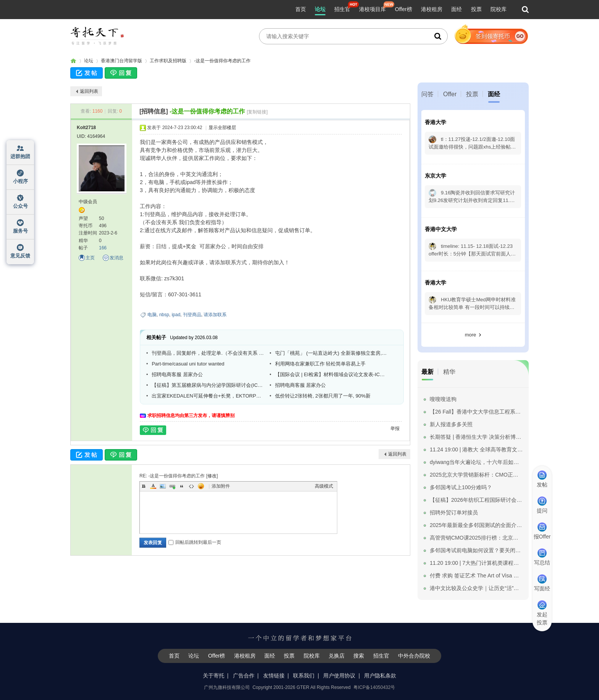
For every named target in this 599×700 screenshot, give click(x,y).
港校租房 (432, 9)
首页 (301, 9)
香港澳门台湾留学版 (121, 61)
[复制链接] (257, 112)
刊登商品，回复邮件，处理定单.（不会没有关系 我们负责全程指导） (208, 353)
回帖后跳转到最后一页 (195, 542)
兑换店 (337, 656)
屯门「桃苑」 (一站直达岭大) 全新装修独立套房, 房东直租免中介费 (331, 353)
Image (163, 486)
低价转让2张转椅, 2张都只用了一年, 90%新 (323, 396)
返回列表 (89, 91)
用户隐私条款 (380, 676)
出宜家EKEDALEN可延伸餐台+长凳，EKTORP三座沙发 (208, 396)
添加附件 (221, 486)
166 (103, 248)
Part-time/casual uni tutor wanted (188, 364)
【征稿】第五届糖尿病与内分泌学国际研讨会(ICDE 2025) (208, 385)
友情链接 (274, 676)
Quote (182, 486)
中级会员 (88, 202)
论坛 (320, 9)
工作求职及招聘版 (168, 61)
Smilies (201, 486)
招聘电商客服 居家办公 (177, 374)
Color (153, 486)
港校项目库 (372, 9)
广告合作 (244, 676)
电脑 (152, 315)
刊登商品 (192, 315)
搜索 (359, 656)
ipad (176, 315)
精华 (449, 372)
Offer (450, 94)
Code (191, 486)
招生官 (342, 9)
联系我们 (304, 676)
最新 (427, 372)
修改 (212, 476)
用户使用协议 (339, 676)
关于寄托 (214, 676)
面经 (457, 9)
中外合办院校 (414, 656)
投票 (476, 9)
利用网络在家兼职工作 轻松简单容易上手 (321, 364)
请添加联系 (215, 315)
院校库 (499, 9)
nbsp (164, 315)
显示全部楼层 (222, 128)
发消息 (117, 258)
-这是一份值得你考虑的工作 (222, 61)
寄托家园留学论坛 (73, 61)
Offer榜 (404, 9)
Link (172, 486)
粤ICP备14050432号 (374, 687)
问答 (427, 94)
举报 (395, 428)
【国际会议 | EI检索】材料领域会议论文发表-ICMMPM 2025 (331, 374)
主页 (90, 258)
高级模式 (324, 486)
